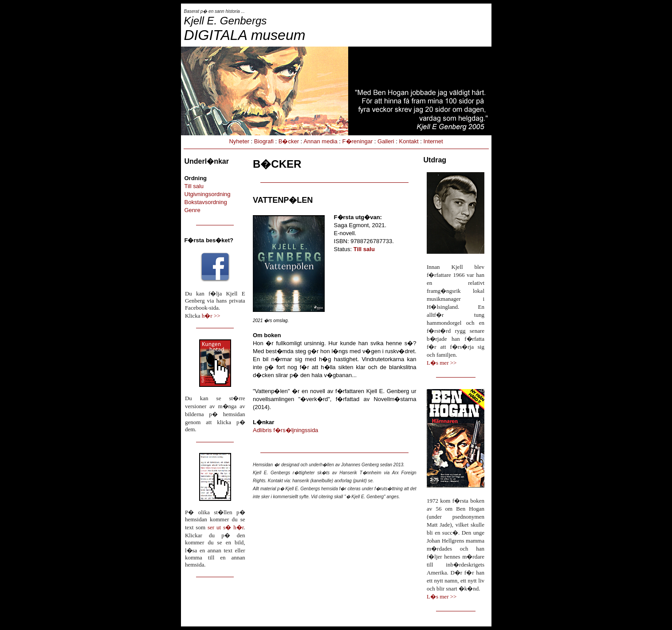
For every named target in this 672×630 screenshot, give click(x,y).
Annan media (320, 141)
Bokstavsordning (206, 202)
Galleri (386, 141)
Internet (433, 141)
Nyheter (239, 141)
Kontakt (409, 141)
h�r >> (211, 316)
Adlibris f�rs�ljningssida (285, 430)
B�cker (289, 141)
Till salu (194, 186)
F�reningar (358, 141)
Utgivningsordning (208, 194)
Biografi (264, 141)
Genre (193, 210)
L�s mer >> (442, 363)
